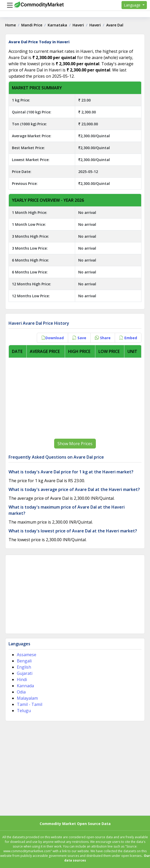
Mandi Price (32, 25)
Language (133, 5)
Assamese (27, 655)
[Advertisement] (75, 398)
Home (10, 25)
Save (79, 338)
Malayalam (27, 698)
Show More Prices (75, 444)
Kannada (25, 686)
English (24, 667)
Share (103, 338)
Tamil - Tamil (30, 704)
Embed (128, 338)
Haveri (78, 25)
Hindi (22, 679)
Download (52, 338)
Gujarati (25, 673)
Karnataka (57, 25)
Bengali (24, 661)
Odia (21, 692)
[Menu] (9, 5)
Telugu (24, 711)
